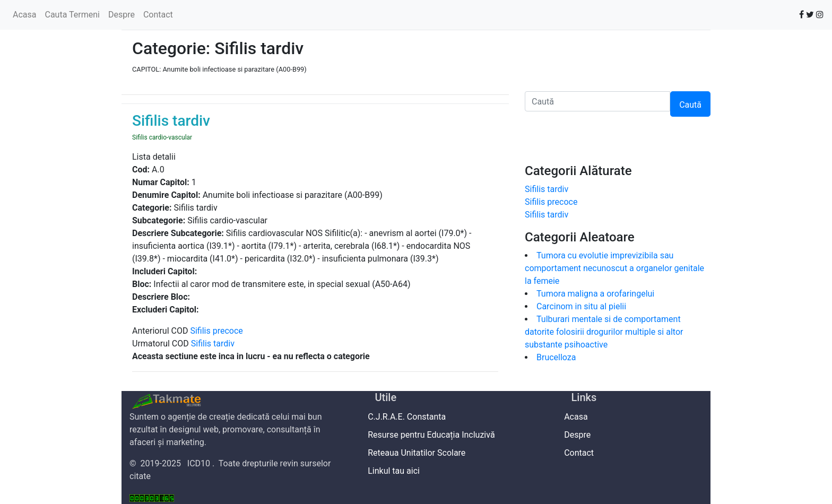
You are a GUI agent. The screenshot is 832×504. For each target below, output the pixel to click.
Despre (122, 15)
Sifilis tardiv (213, 344)
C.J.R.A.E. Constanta (411, 417)
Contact (158, 15)
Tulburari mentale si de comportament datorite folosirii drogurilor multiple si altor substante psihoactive (604, 332)
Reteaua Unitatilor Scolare (421, 453)
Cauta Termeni (72, 15)
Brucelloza (556, 357)
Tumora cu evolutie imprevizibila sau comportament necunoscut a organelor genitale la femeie (614, 268)
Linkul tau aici (397, 471)
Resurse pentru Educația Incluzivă (435, 435)
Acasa (24, 15)
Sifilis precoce (216, 331)
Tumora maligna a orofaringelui (597, 294)
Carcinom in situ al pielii (581, 306)
